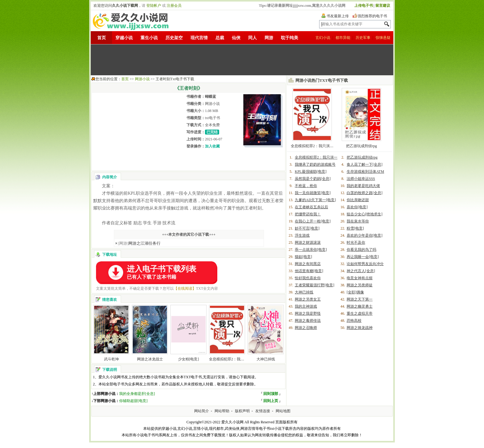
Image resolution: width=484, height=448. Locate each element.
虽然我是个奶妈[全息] (313, 179)
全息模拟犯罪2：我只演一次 (232, 359)
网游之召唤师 (306, 328)
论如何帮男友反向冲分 (365, 264)
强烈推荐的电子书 (372, 16)
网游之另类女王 (308, 299)
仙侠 (236, 38)
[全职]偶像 (355, 292)
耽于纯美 (290, 38)
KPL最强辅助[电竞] (311, 172)
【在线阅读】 (185, 288)
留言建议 (383, 6)
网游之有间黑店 (308, 264)
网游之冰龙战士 (150, 359)
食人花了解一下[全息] (365, 164)
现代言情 (199, 38)
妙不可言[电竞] (307, 228)
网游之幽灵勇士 (360, 306)
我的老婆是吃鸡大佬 (363, 186)
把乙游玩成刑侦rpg (361, 146)
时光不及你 (356, 243)
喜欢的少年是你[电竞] (365, 235)
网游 (269, 38)
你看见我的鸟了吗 (361, 250)
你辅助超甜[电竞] (133, 401)
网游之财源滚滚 (308, 243)
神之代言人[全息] (361, 271)
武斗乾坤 (111, 359)
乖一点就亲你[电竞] (311, 250)
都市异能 (343, 38)
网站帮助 (222, 411)
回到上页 (271, 401)
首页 (102, 38)
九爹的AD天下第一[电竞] (315, 200)
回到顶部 (271, 394)
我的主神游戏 (306, 306)
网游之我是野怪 (308, 313)
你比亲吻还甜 (358, 200)
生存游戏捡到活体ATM (365, 172)
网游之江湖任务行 (139, 243)
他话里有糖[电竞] (309, 271)
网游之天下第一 (360, 299)
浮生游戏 (302, 235)
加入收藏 (212, 146)
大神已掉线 (266, 359)
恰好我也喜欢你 (308, 278)
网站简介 (202, 411)
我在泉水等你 (358, 221)
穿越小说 (124, 38)
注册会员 (174, 6)
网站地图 (283, 411)
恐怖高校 (354, 321)
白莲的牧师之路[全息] (365, 193)
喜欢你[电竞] (357, 207)
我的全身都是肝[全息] (137, 394)
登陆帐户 (154, 6)
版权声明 (242, 411)
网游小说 (142, 79)
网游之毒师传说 (308, 321)
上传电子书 (364, 6)
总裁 (220, 38)
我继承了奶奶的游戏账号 (315, 164)
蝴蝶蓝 (211, 97)
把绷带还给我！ (308, 214)
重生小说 (149, 38)
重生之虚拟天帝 (360, 313)
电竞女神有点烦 (360, 278)
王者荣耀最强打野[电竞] (315, 285)
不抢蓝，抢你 (306, 186)
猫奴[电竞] (303, 257)
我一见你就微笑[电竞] (313, 193)
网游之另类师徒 (360, 285)
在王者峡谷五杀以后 (311, 207)
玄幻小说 (323, 38)
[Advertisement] (242, 60)
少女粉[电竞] (189, 359)
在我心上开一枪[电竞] (313, 221)
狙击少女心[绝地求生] (365, 214)
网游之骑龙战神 (360, 328)
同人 (252, 38)
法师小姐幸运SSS (361, 179)
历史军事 (363, 38)
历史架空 (174, 38)
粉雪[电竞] (355, 228)
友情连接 (263, 411)
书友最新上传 (338, 16)
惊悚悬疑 (383, 38)
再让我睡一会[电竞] (363, 257)
